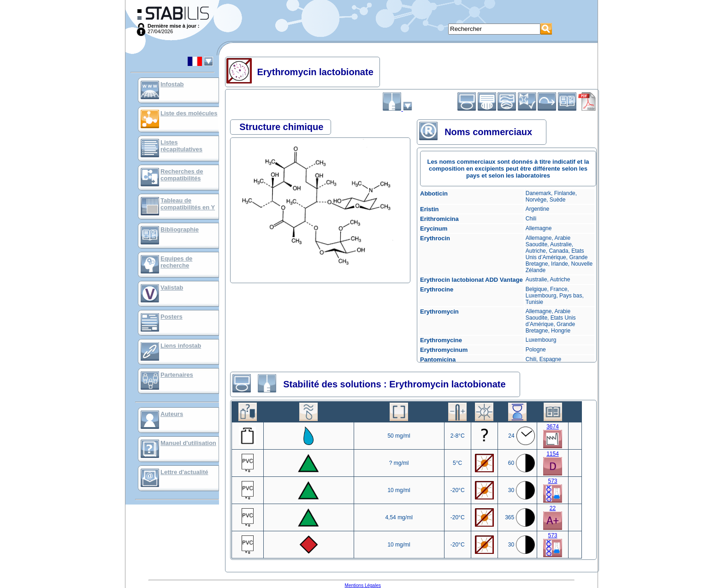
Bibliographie (180, 229)
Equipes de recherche (176, 262)
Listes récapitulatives (181, 146)
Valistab (172, 288)
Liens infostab (181, 346)
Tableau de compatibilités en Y (188, 204)
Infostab (172, 84)
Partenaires (177, 375)
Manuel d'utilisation (188, 443)
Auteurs (172, 414)
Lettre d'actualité (184, 472)
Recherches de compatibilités (182, 175)
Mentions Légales (363, 585)
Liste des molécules (189, 113)
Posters (172, 317)
